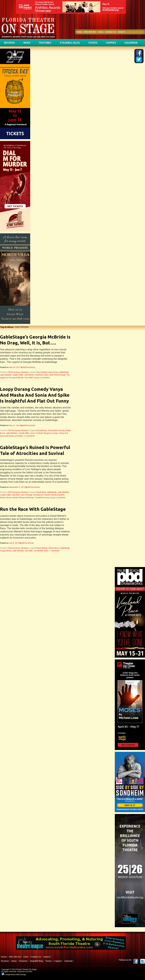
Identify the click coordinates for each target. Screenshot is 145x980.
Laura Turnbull (36, 433)
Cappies (111, 43)
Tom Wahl (29, 378)
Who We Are (90, 32)
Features (45, 43)
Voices (93, 43)
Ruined (15, 498)
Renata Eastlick (58, 495)
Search (121, 32)
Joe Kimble (38, 551)
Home (79, 32)
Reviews (10, 43)
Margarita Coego (51, 433)
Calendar (131, 43)
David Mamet (42, 548)
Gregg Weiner (6, 551)
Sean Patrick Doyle (57, 375)
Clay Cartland (42, 372)
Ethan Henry (54, 548)
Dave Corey (53, 372)
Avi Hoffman (42, 430)
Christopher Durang (56, 430)
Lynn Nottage (27, 495)
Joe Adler (29, 551)
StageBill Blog (70, 43)
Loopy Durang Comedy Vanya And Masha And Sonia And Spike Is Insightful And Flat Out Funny (35, 395)
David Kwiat (41, 492)
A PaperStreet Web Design (14, 975)
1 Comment (55, 551)
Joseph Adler (18, 375)
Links (101, 32)
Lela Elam (16, 495)
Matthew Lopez (42, 375)
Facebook (136, 961)
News (27, 43)
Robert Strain (6, 498)
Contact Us (110, 32)
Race (46, 551)
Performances (14, 372)
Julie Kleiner (29, 375)
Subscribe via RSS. (25, 972)
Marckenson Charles (42, 495)
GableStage (64, 372)
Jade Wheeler (6, 375)
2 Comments (30, 436)
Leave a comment (42, 378)
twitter (143, 961)
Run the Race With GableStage (33, 509)
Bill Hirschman (29, 367)
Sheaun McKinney (27, 498)
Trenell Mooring (42, 498)
